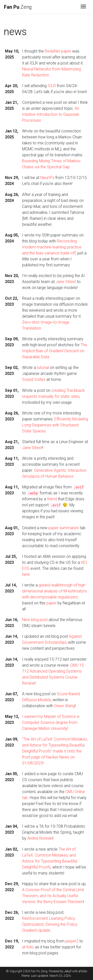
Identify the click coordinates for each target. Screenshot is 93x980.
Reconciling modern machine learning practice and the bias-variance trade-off (52, 247)
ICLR (52, 86)
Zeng (18, 7)
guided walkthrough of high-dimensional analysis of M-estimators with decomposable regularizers (54, 591)
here (26, 574)
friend (52, 499)
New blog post (35, 620)
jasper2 (72, 941)
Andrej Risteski (40, 838)
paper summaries (64, 528)
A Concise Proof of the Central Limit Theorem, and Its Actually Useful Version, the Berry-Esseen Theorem (53, 896)
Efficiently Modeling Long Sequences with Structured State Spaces (55, 425)
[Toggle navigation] (83, 7)
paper (51, 603)
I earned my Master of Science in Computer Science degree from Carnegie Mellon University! (51, 722)
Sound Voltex (34, 379)
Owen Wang (64, 706)
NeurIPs (47, 178)
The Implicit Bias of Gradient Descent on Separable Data (55, 351)
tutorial (43, 368)
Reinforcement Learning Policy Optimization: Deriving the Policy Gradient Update (50, 924)
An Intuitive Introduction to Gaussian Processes (51, 114)
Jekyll (68, 971)
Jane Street (66, 282)
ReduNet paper (58, 51)
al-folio (28, 947)
